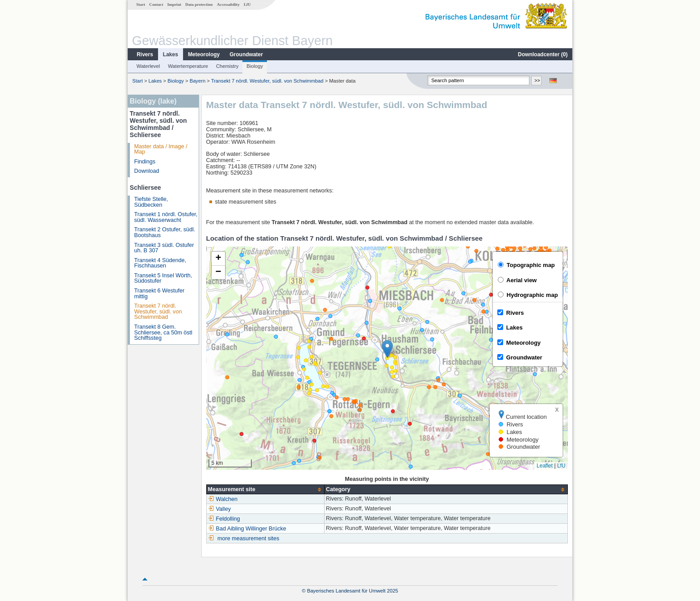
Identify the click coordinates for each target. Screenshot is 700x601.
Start (141, 4)
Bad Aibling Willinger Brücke (247, 529)
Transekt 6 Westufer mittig (160, 294)
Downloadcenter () (543, 54)
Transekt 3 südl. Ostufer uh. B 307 (164, 248)
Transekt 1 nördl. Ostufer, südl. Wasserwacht (166, 217)
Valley (219, 509)
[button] (387, 349)
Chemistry (227, 66)
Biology (255, 66)
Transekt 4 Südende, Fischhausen (160, 263)
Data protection (199, 4)
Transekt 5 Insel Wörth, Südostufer (163, 278)
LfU (247, 4)
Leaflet (545, 466)
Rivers (145, 54)
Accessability (228, 4)
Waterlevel (148, 66)
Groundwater (246, 54)
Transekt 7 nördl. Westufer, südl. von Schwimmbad (268, 81)
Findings (145, 162)
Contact (156, 4)
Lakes (171, 54)
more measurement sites (248, 538)
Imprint (174, 4)
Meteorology (204, 54)
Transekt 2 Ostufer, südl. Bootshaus (165, 232)
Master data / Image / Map (161, 149)
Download (147, 171)
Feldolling (224, 519)
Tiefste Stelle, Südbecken (151, 202)
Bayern (198, 81)
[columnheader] (265, 490)
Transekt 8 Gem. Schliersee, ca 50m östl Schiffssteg (163, 332)
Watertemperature (188, 66)
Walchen (223, 499)
